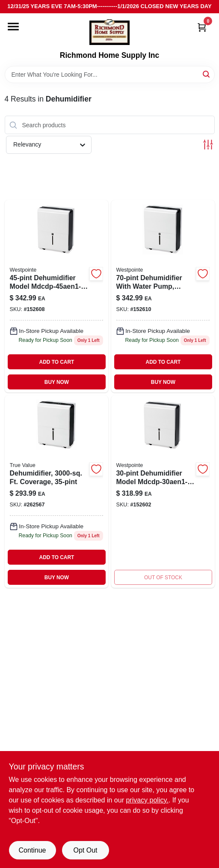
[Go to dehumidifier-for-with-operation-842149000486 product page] (163, 492)
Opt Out (85, 850)
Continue (32, 850)
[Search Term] (110, 75)
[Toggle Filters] (208, 145)
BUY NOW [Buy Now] (57, 382)
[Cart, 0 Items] (202, 27)
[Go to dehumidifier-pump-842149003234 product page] (163, 296)
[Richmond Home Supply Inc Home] (109, 32)
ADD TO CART (57, 362)
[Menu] (13, 27)
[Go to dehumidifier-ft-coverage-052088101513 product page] (56, 492)
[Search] (207, 74)
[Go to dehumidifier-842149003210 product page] (56, 296)
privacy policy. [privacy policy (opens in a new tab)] (147, 800)
